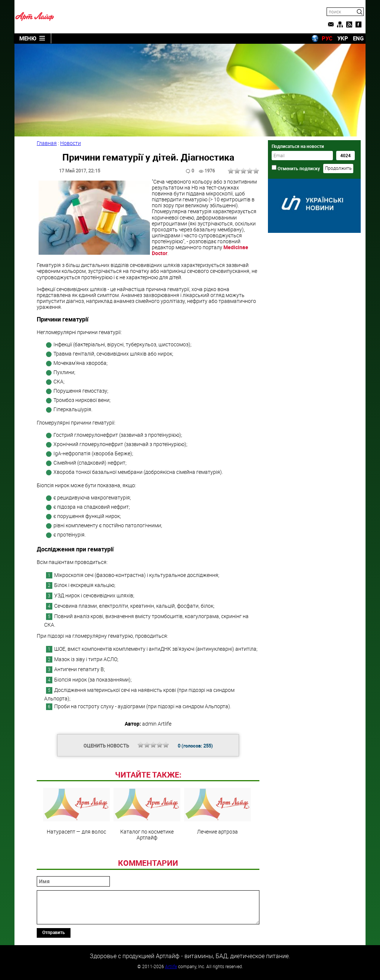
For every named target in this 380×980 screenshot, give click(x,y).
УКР (343, 38)
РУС (327, 38)
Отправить (54, 932)
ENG (358, 38)
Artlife (171, 966)
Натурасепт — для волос (76, 811)
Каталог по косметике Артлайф (147, 814)
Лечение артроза (217, 811)
